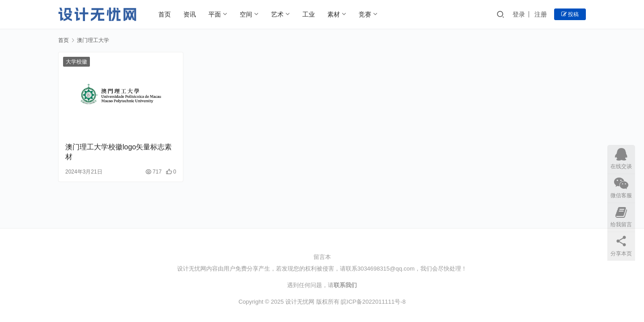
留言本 (322, 257)
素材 (334, 14)
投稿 (570, 14)
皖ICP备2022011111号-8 (373, 302)
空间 (246, 14)
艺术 (277, 14)
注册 (541, 14)
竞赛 (365, 14)
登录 (519, 14)
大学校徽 (76, 62)
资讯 (190, 14)
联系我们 (345, 285)
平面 (215, 14)
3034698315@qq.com (386, 269)
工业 (309, 14)
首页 (165, 14)
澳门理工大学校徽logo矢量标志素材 (119, 152)
